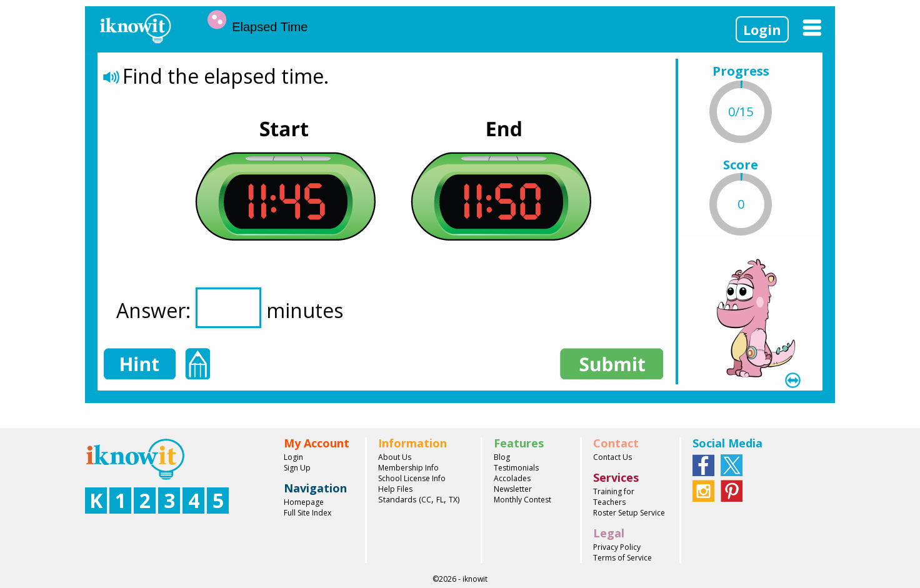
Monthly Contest (522, 500)
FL (440, 500)
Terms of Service (622, 558)
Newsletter (513, 489)
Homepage (304, 502)
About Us (395, 457)
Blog (502, 457)
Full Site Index (307, 513)
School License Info (412, 478)
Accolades (512, 478)
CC (426, 500)
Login (762, 29)
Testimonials (516, 468)
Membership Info (408, 468)
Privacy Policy (617, 547)
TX (453, 500)
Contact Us (612, 457)
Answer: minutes (230, 308)
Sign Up (297, 468)
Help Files (395, 489)
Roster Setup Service (629, 513)
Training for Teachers (614, 497)
